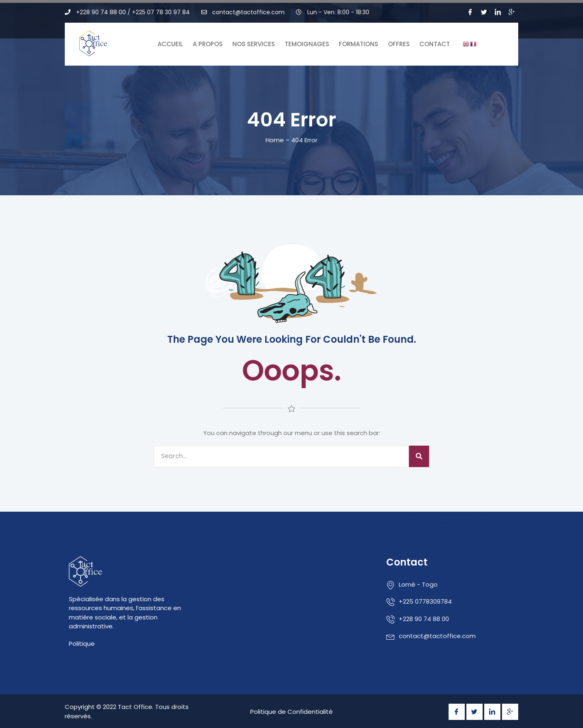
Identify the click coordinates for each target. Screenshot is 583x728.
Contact (435, 44)
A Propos (208, 44)
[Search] (419, 456)
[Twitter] (484, 12)
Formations (359, 44)
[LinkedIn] (498, 12)
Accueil (170, 44)
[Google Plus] (512, 12)
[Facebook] (470, 12)
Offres (399, 44)
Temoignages (307, 44)
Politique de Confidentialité (291, 712)
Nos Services (254, 44)
